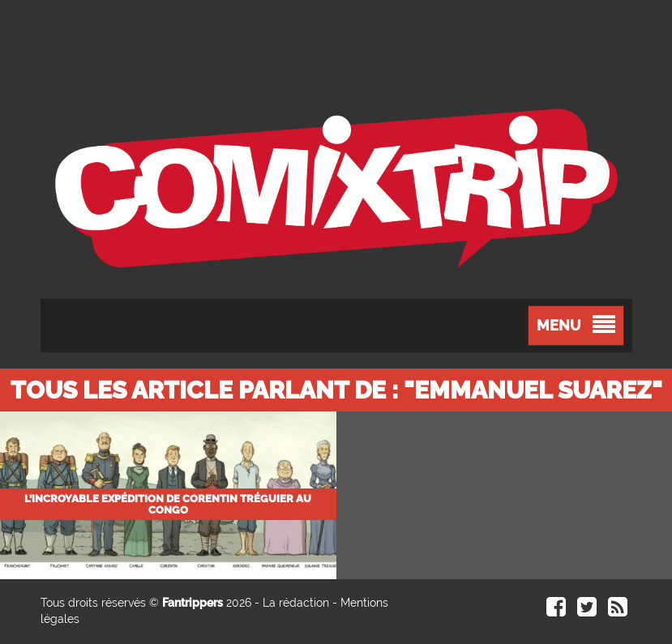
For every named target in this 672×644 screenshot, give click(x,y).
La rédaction (296, 603)
